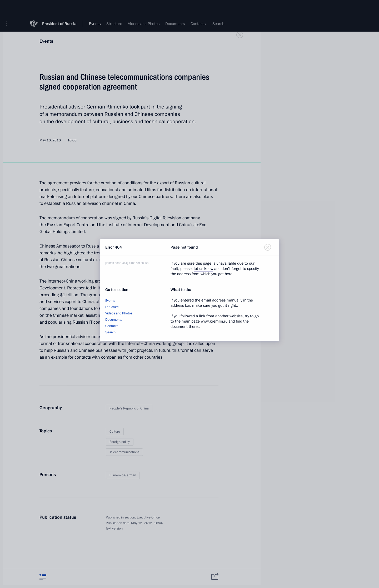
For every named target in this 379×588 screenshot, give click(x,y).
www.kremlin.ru (214, 321)
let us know (203, 269)
